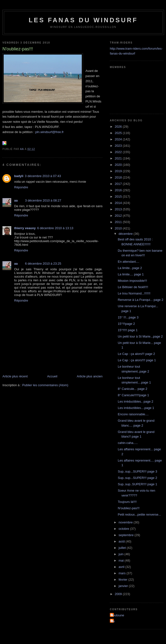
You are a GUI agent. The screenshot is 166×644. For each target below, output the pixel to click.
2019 (119, 171)
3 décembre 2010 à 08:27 (43, 200)
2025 (119, 133)
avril (122, 567)
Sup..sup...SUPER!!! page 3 (137, 471)
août (122, 541)
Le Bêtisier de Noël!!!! (133, 287)
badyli (19, 176)
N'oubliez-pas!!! (129, 508)
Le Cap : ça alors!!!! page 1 (137, 360)
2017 (119, 184)
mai (122, 560)
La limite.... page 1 (131, 274)
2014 (119, 203)
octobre (124, 529)
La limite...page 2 (130, 268)
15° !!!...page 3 (128, 317)
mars (123, 573)
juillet (123, 548)
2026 (119, 127)
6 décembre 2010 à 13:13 (55, 228)
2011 (119, 222)
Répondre (21, 187)
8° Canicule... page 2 (132, 389)
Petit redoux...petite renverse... (139, 514)
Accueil (52, 376)
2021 (119, 158)
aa (16, 200)
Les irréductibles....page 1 (136, 408)
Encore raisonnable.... (133, 414)
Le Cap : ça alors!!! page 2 (136, 354)
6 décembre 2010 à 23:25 (43, 264)
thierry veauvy (25, 228)
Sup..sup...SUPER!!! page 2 (137, 478)
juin (122, 554)
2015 (119, 197)
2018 (119, 177)
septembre (127, 535)
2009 (119, 594)
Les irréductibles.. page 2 (135, 401)
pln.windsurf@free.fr (49, 132)
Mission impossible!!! (132, 281)
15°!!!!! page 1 (128, 330)
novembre (126, 522)
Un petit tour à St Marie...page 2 (140, 336)
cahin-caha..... (128, 443)
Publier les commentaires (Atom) (45, 385)
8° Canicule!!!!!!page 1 (133, 395)
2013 (119, 209)
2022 (119, 152)
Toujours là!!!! (127, 502)
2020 (119, 165)
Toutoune (118, 615)
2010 (119, 228)
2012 (119, 216)
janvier (124, 586)
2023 (119, 146)
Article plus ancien (90, 376)
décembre (126, 234)
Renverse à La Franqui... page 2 (140, 300)
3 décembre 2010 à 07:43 (43, 176)
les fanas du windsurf (83, 20)
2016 (119, 190)
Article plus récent (15, 376)
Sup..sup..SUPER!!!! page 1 (137, 484)
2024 (119, 139)
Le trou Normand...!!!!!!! (134, 293)
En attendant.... (128, 262)
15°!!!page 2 (126, 324)
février (124, 580)
